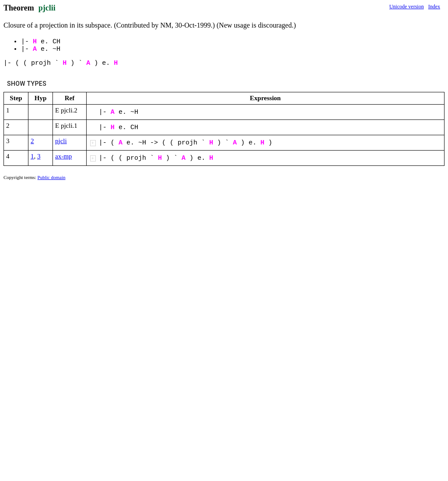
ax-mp (63, 156)
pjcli (61, 141)
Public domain (52, 177)
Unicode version (407, 7)
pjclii (47, 8)
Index (434, 7)
